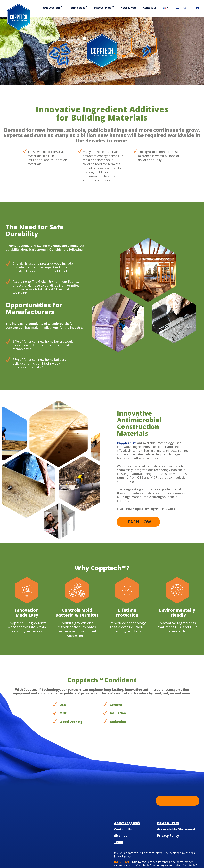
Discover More (104, 8)
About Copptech (52, 8)
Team (118, 816)
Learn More (177, 780)
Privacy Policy (168, 810)
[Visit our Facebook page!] (191, 8)
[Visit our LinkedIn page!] (178, 8)
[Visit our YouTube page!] (198, 8)
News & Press (129, 8)
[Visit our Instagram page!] (184, 8)
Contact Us (150, 8)
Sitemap (120, 810)
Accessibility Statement (174, 803)
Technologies (78, 8)
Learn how (138, 500)
